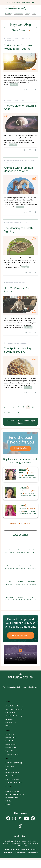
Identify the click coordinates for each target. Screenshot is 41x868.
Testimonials (19, 14)
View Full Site (19, 836)
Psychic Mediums (12, 751)
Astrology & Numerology (15, 38)
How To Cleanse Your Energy (17, 290)
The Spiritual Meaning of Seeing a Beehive (19, 350)
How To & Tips (11, 722)
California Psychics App (14, 763)
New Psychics (10, 741)
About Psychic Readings (14, 716)
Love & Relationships (13, 773)
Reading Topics (11, 738)
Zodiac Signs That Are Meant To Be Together (18, 47)
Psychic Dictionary (12, 798)
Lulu (22, 506)
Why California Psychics (14, 709)
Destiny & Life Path (12, 779)
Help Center (10, 801)
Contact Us (9, 804)
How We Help (10, 713)
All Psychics (10, 734)
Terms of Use (22, 849)
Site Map (33, 849)
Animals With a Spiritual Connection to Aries (19, 169)
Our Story (9, 14)
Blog (7, 769)
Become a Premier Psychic (15, 794)
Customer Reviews (12, 754)
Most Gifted (9, 719)
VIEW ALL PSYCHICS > (20, 523)
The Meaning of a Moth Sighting (18, 230)
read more (14, 85)
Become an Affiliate (12, 791)
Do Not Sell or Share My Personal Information (21, 853)
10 (9, 412)
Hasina (23, 470)
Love (34, 14)
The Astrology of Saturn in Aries (20, 107)
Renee (23, 488)
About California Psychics (14, 706)
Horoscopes (10, 766)
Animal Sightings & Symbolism (16, 161)
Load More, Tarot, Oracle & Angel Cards (21, 422)
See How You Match (20, 635)
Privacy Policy (10, 849)
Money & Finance (12, 776)
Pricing (28, 14)
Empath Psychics (11, 747)
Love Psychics (10, 744)
